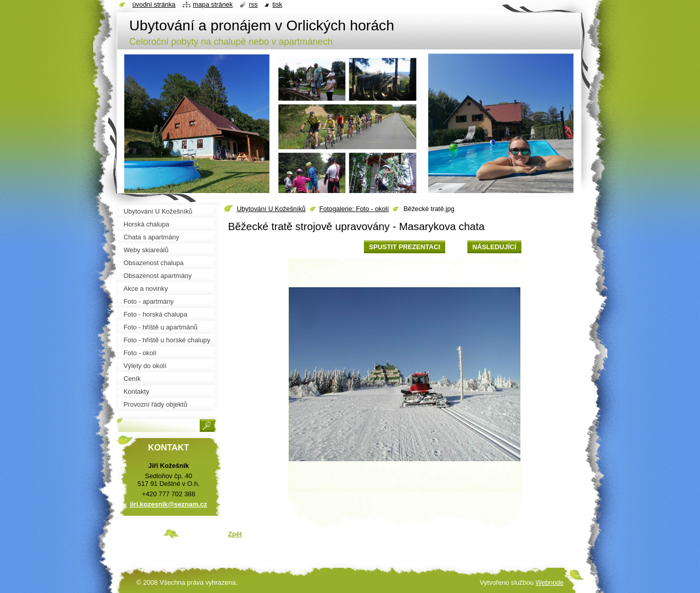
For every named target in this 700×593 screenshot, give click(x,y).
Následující (494, 247)
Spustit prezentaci (405, 247)
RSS (253, 4)
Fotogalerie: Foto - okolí (354, 209)
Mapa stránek (213, 4)
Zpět (235, 534)
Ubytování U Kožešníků (271, 209)
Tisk (277, 4)
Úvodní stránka (154, 4)
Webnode (549, 582)
